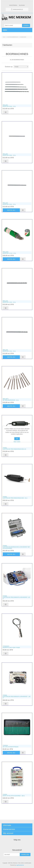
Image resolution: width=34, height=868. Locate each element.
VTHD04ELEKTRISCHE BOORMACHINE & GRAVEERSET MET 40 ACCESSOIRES (16, 547)
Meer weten (17, 442)
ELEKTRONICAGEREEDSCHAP (13, 37)
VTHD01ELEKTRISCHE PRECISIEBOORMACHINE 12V (14, 448)
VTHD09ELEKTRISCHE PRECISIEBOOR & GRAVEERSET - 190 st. (17, 697)
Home (4, 37)
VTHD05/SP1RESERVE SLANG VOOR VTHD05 (11, 647)
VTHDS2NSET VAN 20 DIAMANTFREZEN (11, 746)
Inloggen (22, 5)
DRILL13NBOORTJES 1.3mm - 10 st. (9, 351)
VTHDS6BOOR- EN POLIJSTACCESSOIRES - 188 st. (14, 795)
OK (17, 439)
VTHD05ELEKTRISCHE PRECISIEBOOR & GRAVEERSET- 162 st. (16, 597)
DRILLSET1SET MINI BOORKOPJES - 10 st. (11, 399)
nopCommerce (20, 865)
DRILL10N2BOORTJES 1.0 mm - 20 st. (9, 253)
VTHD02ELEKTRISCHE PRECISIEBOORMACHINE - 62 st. (15, 497)
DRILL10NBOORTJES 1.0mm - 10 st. (9, 204)
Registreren (13, 5)
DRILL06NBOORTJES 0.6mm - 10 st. (9, 106)
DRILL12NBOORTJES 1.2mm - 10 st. (9, 302)
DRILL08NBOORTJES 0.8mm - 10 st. (9, 155)
